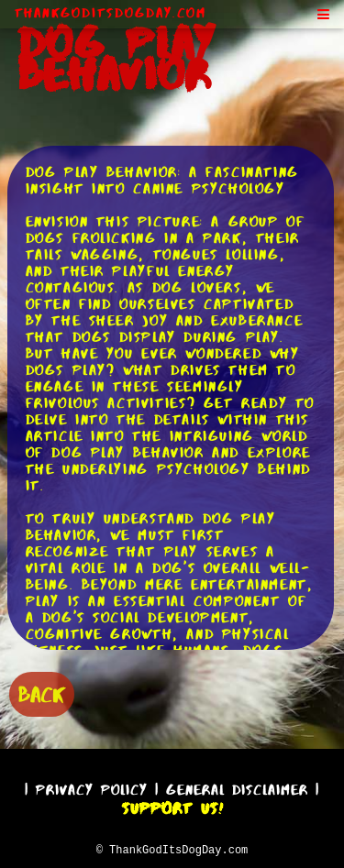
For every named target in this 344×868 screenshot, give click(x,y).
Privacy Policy (92, 787)
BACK (42, 692)
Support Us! (172, 806)
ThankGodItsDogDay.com (111, 13)
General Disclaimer (237, 787)
